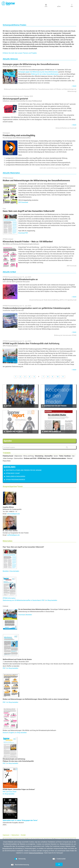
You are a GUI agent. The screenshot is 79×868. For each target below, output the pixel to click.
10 (58, 364)
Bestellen (6, 558)
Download (22, 602)
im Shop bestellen (21, 720)
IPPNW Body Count (13, 460)
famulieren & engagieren (16, 463)
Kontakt (23, 822)
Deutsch (5, 720)
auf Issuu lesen (11, 779)
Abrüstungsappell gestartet (15, 86)
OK (59, 864)
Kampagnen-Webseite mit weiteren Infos (64, 155)
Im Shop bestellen (51, 587)
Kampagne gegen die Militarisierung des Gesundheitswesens (31, 51)
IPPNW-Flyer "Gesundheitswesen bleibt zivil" (43, 76)
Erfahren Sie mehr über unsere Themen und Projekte (20, 40)
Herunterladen (14, 558)
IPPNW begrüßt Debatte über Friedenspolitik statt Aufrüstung (31, 330)
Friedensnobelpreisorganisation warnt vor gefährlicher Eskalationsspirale (36, 295)
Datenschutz (15, 822)
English (12, 720)
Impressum (6, 822)
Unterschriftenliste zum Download (66, 115)
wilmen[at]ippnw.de (13, 501)
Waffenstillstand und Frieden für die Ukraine (24, 457)
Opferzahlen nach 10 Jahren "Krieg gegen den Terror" (20, 807)
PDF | (5, 689)
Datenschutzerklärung (36, 853)
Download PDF (23, 220)
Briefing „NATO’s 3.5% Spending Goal (65, 287)
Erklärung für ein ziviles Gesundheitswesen (45, 61)
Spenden (8, 428)
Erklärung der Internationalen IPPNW (65, 322)
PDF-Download (23, 189)
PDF (4, 655)
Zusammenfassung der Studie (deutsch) (42, 287)
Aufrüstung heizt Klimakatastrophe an (20, 266)
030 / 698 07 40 (10, 833)
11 (63, 364)
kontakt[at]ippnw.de (12, 835)
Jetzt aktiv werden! (46, 155)
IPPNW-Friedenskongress (15, 467)
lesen (75, 73)
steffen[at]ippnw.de (13, 522)
